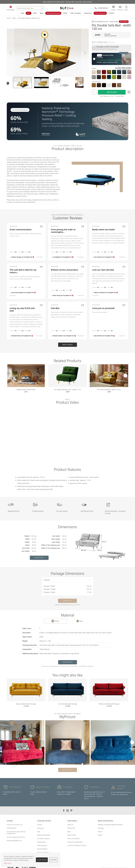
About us (70, 825)
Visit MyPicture (67, 770)
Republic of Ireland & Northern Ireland (110, 825)
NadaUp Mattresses (53, 13)
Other (65, 13)
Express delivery (42, 849)
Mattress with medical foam (26, 390)
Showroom (88, 13)
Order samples (67, 662)
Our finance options (44, 838)
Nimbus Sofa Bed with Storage (109, 704)
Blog (69, 832)
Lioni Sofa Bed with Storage (67, 704)
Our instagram (68, 811)
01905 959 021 (12, 828)
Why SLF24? (71, 828)
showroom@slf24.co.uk (14, 841)
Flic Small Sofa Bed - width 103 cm (109, 390)
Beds (42, 13)
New (22, 13)
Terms (84, 845)
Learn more (7, 863)
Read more (46, 134)
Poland (100, 835)
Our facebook (64, 811)
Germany (101, 828)
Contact (111, 13)
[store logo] (68, 8)
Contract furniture (43, 852)
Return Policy (72, 835)
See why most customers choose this (109, 60)
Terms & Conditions (74, 838)
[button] (11, 53)
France (100, 832)
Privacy (78, 845)
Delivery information (44, 835)
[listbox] (111, 75)
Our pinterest (71, 811)
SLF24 (9, 18)
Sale (29, 13)
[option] (94, 72)
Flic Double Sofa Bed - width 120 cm (29, 18)
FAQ (38, 832)
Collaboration (41, 842)
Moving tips (67, 601)
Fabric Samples (76, 13)
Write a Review (67, 345)
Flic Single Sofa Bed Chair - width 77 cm (68, 390)
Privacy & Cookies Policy (75, 842)
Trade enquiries (100, 13)
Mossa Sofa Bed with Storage (26, 704)
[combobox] (30, 8)
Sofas (35, 13)
